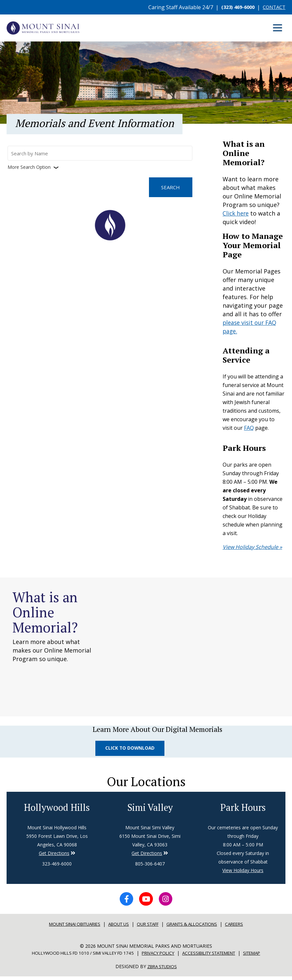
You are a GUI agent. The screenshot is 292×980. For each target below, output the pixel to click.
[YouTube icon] (146, 902)
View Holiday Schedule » (252, 547)
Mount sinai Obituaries (68, 928)
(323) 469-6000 (233, 7)
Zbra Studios (162, 970)
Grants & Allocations (198, 928)
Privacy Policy (159, 956)
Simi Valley (150, 809)
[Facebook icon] (124, 902)
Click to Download (131, 748)
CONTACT (273, 7)
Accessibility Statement (215, 956)
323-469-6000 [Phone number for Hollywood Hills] (57, 866)
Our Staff (149, 928)
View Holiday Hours (243, 872)
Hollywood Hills (57, 809)
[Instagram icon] (168, 902)
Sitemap (263, 956)
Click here (236, 213)
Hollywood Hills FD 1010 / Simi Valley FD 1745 (76, 956)
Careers (244, 928)
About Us (117, 928)
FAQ (249, 428)
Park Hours (243, 809)
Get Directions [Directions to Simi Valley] (54, 855)
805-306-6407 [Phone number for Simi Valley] (150, 866)
